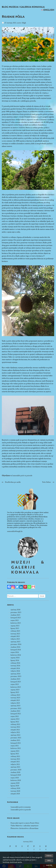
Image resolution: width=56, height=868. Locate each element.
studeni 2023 (15, 679)
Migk (24, 23)
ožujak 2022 (15, 730)
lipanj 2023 (15, 692)
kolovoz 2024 (16, 655)
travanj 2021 (15, 759)
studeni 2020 (15, 772)
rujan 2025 (15, 620)
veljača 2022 (15, 732)
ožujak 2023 (15, 700)
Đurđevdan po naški (13, 482)
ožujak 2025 (15, 636)
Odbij (49, 860)
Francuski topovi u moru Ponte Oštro (25, 823)
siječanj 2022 (15, 735)
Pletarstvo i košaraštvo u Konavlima (24, 828)
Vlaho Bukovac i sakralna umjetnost (24, 826)
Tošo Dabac (47, 482)
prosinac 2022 (16, 708)
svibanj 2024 (15, 663)
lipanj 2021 (15, 754)
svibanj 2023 (15, 695)
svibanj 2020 (15, 788)
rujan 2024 (15, 652)
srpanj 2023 (15, 690)
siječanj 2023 (15, 706)
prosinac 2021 (16, 738)
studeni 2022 (15, 711)
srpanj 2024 (15, 658)
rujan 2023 (15, 684)
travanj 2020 (15, 791)
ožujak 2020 (15, 794)
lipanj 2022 (15, 722)
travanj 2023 (15, 698)
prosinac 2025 (16, 612)
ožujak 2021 (15, 762)
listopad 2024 (16, 650)
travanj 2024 (15, 666)
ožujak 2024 (15, 668)
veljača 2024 (15, 671)
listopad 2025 (16, 618)
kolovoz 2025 (16, 623)
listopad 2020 (16, 775)
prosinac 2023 (16, 676)
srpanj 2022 (15, 719)
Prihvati (49, 856)
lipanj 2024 (15, 660)
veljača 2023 (15, 703)
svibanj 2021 (15, 756)
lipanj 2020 (15, 786)
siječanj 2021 (15, 767)
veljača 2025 (15, 639)
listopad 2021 (16, 743)
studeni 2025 (15, 615)
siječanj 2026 (15, 610)
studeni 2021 (15, 740)
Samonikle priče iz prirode (22, 476)
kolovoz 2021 (16, 748)
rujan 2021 (15, 746)
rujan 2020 (15, 778)
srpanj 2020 (15, 783)
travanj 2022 (15, 727)
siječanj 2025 (15, 642)
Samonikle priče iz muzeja (21, 807)
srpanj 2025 (15, 626)
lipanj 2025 (15, 628)
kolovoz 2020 (16, 780)
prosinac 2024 (16, 644)
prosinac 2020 (16, 770)
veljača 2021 (15, 764)
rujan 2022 (15, 716)
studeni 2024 (15, 647)
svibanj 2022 (15, 724)
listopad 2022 (16, 714)
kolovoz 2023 (16, 687)
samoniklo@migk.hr (15, 531)
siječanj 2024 (15, 674)
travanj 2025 (15, 634)
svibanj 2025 (15, 631)
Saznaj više (49, 865)
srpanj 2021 (15, 751)
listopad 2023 (16, 682)
